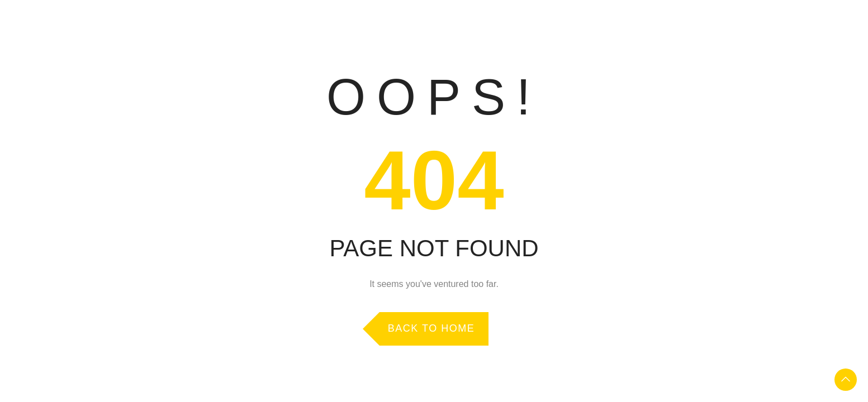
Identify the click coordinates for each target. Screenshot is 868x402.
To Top (846, 380)
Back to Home (431, 328)
